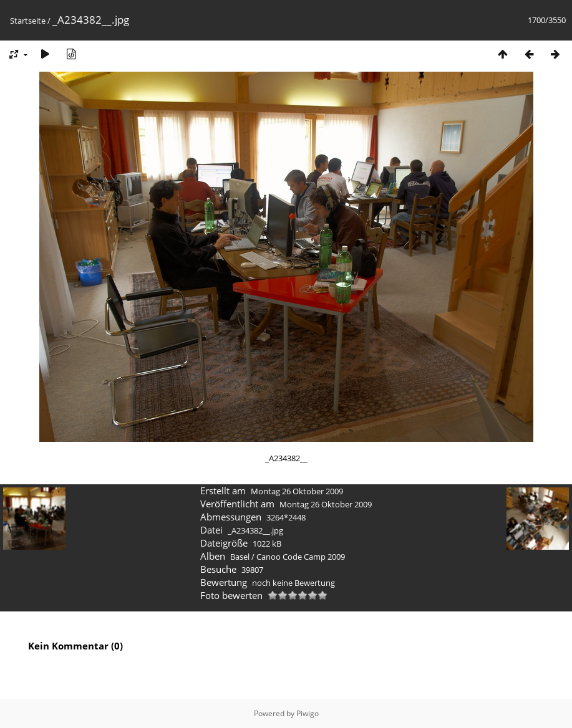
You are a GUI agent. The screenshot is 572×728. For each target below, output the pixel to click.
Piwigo (308, 713)
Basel (240, 557)
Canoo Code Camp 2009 (301, 557)
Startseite (28, 21)
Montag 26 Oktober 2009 (297, 491)
